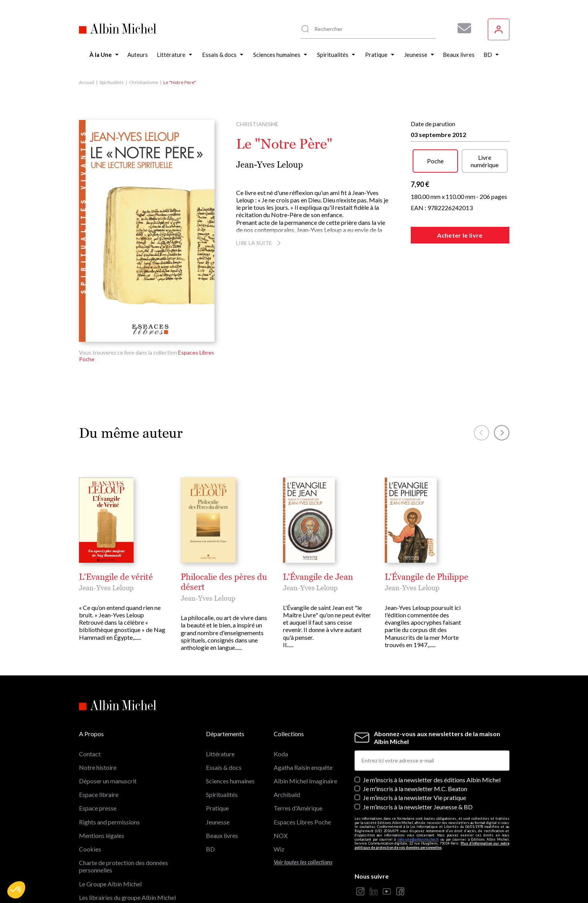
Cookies (90, 800)
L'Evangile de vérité (116, 577)
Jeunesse (218, 772)
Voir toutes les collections (303, 813)
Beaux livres (222, 786)
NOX (281, 786)
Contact (90, 705)
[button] (16, 890)
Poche (435, 161)
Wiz (279, 800)
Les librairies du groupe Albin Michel (127, 848)
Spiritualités (112, 82)
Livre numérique (485, 161)
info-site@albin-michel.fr (418, 790)
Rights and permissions (109, 772)
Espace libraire (99, 745)
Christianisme (144, 82)
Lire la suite (260, 243)
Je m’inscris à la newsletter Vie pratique (415, 748)
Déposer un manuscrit (108, 732)
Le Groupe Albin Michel (110, 834)
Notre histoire (98, 718)
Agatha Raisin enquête (303, 718)
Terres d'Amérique (298, 759)
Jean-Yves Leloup (270, 165)
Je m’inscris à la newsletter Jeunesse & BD (418, 757)
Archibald (287, 745)
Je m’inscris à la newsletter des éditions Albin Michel (432, 731)
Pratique (217, 759)
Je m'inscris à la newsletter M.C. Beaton (415, 739)
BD (210, 800)
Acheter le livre (460, 235)
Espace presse (98, 759)
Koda (281, 705)
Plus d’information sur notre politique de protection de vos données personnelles (432, 796)
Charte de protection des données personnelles (123, 817)
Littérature (220, 705)
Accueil (87, 82)
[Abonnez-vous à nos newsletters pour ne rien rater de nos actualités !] (461, 28)
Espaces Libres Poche (302, 772)
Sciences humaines (230, 732)
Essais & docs (224, 718)
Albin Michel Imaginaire (111, 862)
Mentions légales (102, 786)
